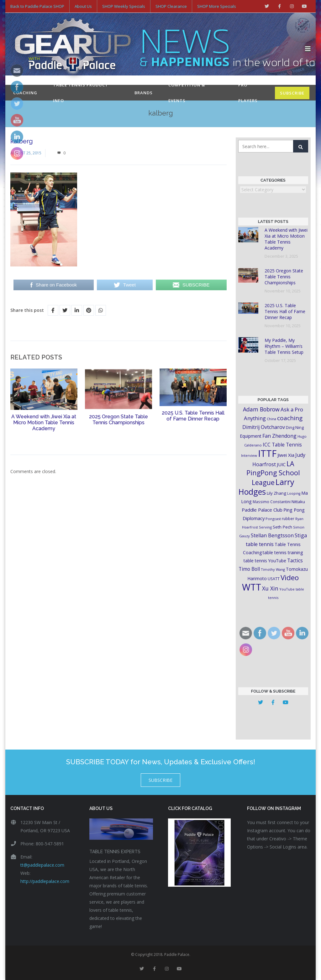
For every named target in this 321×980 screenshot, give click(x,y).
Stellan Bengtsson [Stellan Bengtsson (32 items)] (272, 535)
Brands (144, 93)
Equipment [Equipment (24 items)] (251, 436)
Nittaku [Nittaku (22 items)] (298, 502)
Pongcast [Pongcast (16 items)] (273, 519)
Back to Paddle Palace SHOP (37, 6)
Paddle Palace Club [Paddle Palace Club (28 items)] (262, 510)
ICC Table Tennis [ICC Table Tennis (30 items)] (282, 445)
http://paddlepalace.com (45, 881)
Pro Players (248, 93)
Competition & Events (187, 93)
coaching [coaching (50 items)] (290, 418)
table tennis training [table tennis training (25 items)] (283, 552)
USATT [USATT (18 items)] (274, 579)
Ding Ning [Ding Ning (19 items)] (295, 428)
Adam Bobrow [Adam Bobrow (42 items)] (261, 409)
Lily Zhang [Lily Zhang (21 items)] (276, 493)
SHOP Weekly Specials (124, 6)
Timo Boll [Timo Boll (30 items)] (249, 569)
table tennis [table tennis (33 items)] (260, 544)
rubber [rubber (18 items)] (288, 519)
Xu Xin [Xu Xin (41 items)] (270, 588)
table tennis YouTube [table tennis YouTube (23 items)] (265, 561)
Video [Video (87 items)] (290, 578)
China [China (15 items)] (271, 419)
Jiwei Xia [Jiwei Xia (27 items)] (286, 455)
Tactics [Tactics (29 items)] (295, 561)
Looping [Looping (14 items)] (294, 493)
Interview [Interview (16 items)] (249, 455)
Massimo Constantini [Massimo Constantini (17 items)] (272, 502)
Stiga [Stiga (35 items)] (301, 535)
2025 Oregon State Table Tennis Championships (118, 420)
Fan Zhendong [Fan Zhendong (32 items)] (279, 436)
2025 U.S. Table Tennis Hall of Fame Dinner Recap (193, 416)
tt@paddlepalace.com (42, 865)
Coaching (25, 93)
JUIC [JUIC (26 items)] (281, 464)
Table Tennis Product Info (81, 93)
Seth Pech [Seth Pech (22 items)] (282, 527)
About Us (83, 6)
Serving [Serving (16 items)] (265, 527)
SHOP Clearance (171, 6)
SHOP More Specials (217, 6)
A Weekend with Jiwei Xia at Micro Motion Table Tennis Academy (44, 423)
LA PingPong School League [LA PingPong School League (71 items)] (273, 473)
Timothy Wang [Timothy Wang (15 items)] (273, 569)
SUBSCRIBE (292, 93)
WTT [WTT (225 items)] (252, 587)
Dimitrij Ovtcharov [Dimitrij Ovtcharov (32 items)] (264, 427)
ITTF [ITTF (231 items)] (267, 453)
